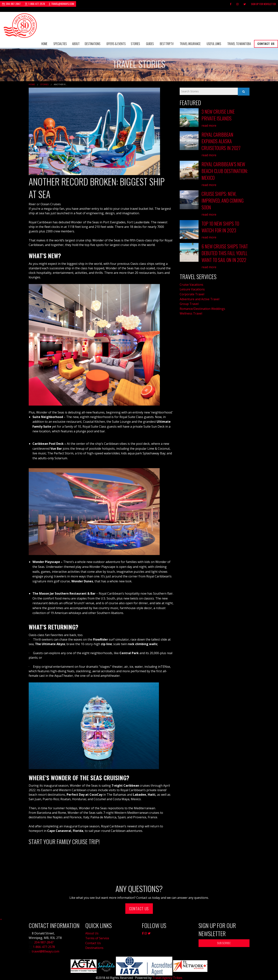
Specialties (60, 44)
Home (44, 44)
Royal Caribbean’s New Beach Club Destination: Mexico (225, 170)
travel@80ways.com (62, 4)
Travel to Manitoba (239, 44)
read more (209, 125)
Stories (135, 44)
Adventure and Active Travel (199, 296)
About (76, 44)
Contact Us (266, 44)
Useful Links (214, 44)
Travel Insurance (190, 44)
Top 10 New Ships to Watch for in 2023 (220, 225)
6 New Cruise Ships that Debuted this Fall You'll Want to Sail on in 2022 (225, 251)
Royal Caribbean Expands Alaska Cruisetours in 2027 (221, 141)
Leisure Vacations (192, 287)
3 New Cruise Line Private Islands (218, 115)
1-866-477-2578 (35, 4)
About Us (92, 933)
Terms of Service (97, 938)
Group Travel (189, 301)
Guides (150, 44)
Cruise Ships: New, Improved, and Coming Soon (223, 199)
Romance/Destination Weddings (202, 306)
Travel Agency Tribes (167, 978)
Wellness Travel (191, 311)
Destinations (93, 44)
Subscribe (224, 943)
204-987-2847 (11, 4)
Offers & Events (116, 44)
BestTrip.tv (167, 44)
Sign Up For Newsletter (263, 4)
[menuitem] (44, 44)
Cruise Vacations (191, 282)
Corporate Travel (192, 291)
